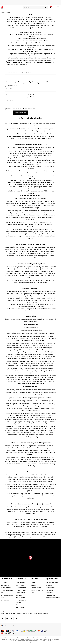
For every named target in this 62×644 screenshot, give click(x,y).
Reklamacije (19, 603)
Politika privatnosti (21, 588)
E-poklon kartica (51, 588)
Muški (32, 94)
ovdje (52, 533)
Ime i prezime (9, 88)
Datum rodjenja (10, 101)
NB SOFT (33, 643)
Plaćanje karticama (6, 588)
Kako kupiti (4, 583)
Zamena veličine (20, 598)
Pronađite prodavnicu (37, 590)
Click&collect (50, 590)
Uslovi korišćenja (21, 583)
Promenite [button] (12, 626)
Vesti (33, 593)
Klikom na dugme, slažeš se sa (21, 109)
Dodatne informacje (12, 86)
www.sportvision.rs (23, 643)
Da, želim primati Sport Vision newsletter (17, 64)
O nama (33, 583)
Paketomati (50, 593)
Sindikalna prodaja (36, 588)
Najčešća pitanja (21, 607)
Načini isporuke (5, 600)
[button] (35, 7)
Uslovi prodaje (20, 585)
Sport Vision (4, 12)
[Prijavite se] (50, 7)
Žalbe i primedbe (20, 605)
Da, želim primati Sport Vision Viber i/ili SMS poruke (20, 73)
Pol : (7, 94)
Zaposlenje (34, 585)
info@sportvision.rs (13, 511)
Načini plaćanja (5, 585)
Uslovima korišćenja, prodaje (29, 109)
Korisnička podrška (21, 590)
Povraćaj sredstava (21, 600)
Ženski (32, 97)
